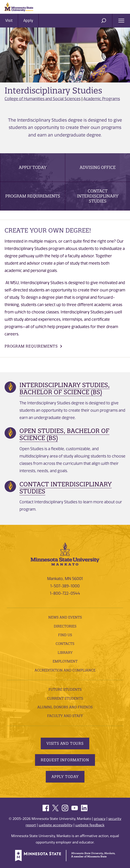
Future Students (65, 689)
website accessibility (56, 825)
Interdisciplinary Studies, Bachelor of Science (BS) (65, 389)
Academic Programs (102, 99)
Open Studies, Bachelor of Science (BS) (64, 434)
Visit (9, 21)
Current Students (65, 698)
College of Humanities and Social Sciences (43, 99)
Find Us (65, 635)
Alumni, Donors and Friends (65, 707)
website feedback (90, 825)
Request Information (65, 760)
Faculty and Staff (65, 716)
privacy (100, 819)
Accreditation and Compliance (65, 670)
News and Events (65, 617)
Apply (28, 21)
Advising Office (98, 167)
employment (65, 661)
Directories (65, 626)
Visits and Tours (65, 743)
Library (65, 653)
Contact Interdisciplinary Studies (98, 196)
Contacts (65, 644)
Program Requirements (33, 196)
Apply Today (33, 167)
